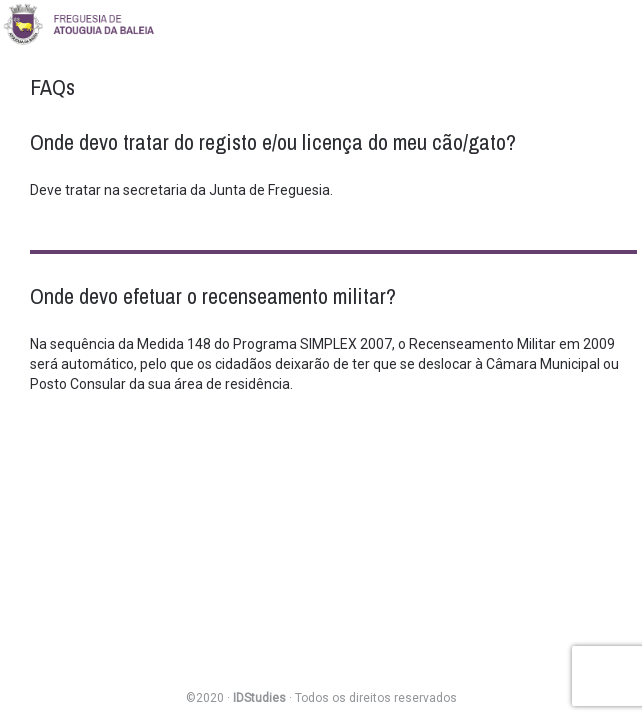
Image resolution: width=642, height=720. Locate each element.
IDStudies (259, 698)
